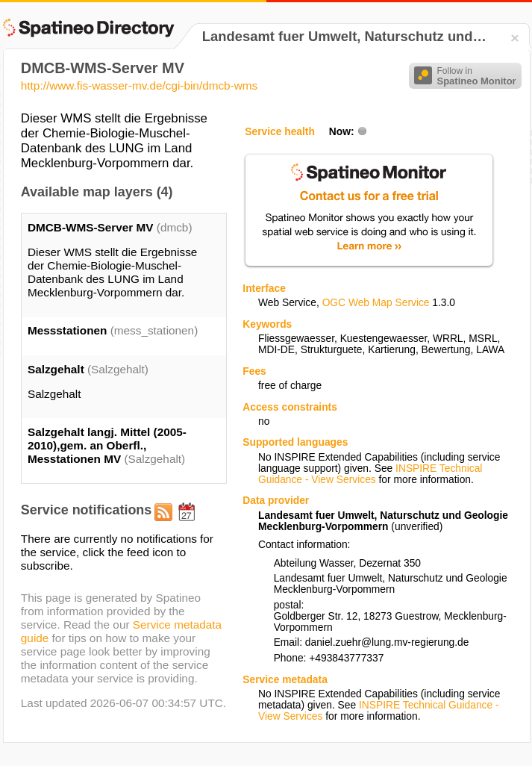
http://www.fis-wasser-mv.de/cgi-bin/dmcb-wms (139, 85)
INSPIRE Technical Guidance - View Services (370, 474)
